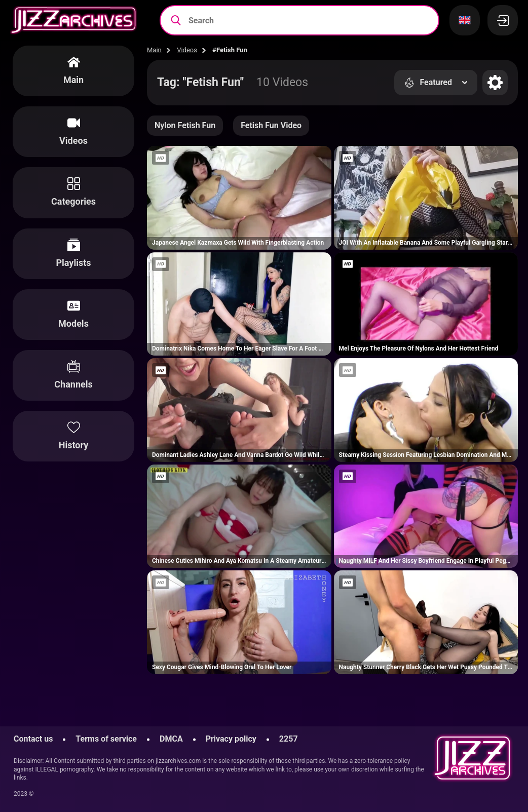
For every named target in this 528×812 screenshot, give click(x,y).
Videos (187, 50)
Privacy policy (231, 739)
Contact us (33, 739)
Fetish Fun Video (271, 125)
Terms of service (106, 739)
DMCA (171, 739)
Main (154, 50)
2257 (289, 739)
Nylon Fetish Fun (185, 125)
